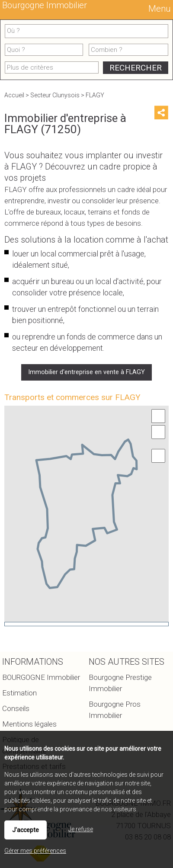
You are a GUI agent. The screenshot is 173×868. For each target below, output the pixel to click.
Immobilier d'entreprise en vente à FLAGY (86, 372)
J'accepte (26, 830)
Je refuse (81, 829)
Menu (159, 9)
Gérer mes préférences (35, 851)
